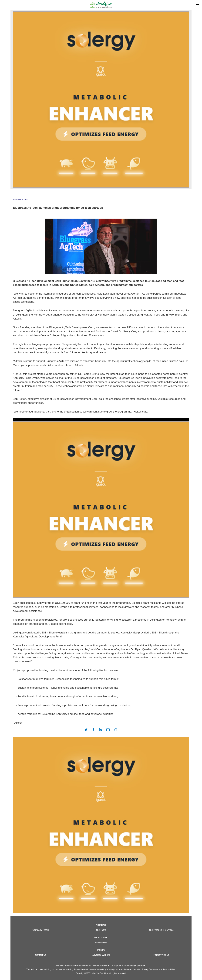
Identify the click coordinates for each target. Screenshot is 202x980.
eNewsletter (101, 942)
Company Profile (41, 930)
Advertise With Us (101, 955)
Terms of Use (169, 969)
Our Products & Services (161, 930)
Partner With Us (161, 955)
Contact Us (41, 955)
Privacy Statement (150, 969)
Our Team (101, 930)
